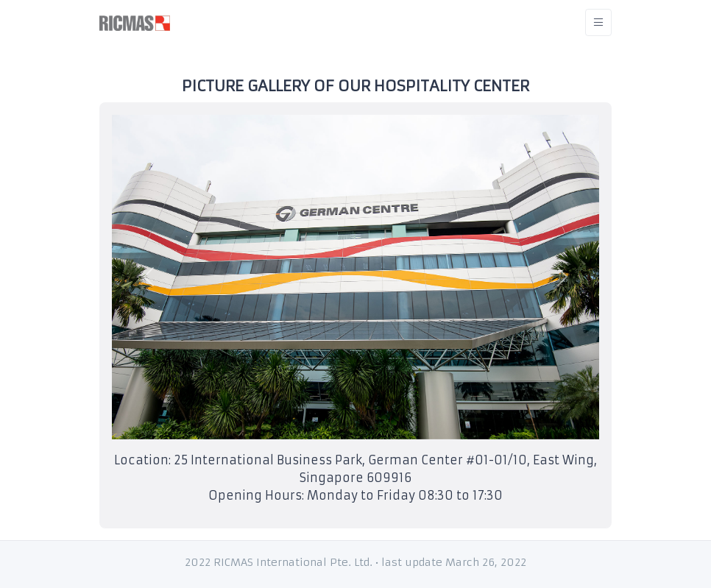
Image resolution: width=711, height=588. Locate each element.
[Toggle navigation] (598, 22)
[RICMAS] (135, 22)
